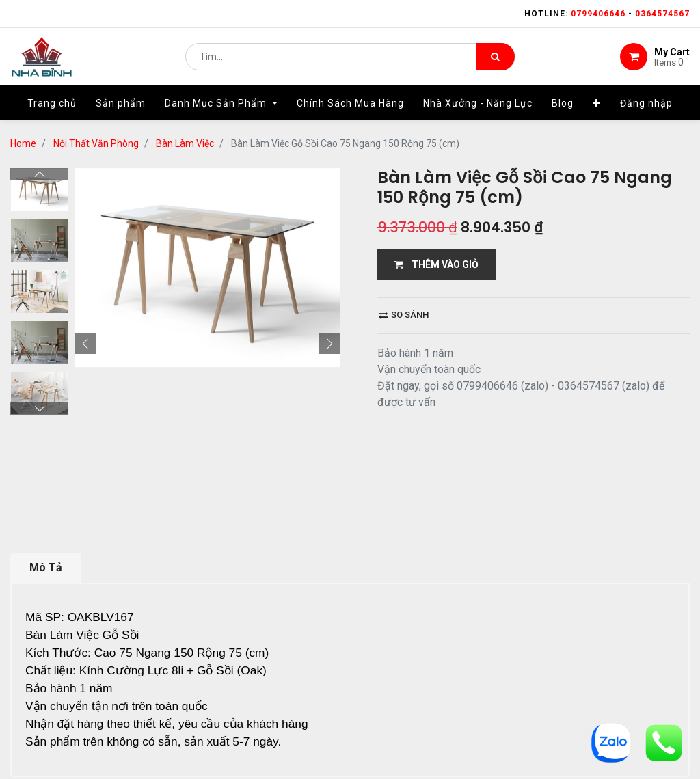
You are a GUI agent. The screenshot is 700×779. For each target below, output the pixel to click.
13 (169, 736)
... (147, 736)
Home (23, 143)
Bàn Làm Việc (185, 143)
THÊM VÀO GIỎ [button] (436, 264)
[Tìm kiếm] (495, 59)
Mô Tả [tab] (46, 469)
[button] (597, 107)
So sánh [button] (404, 315)
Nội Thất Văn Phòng (96, 143)
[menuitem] (52, 107)
